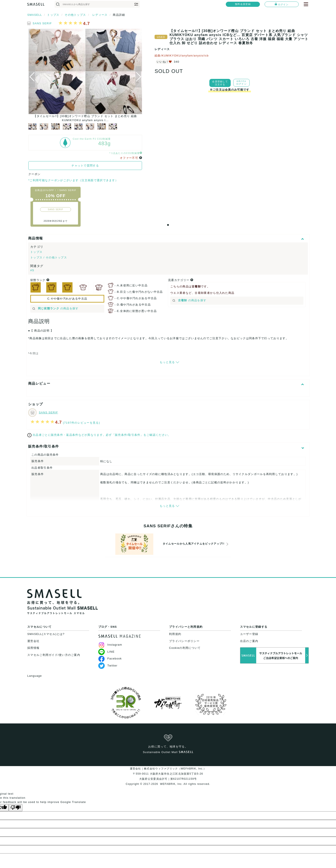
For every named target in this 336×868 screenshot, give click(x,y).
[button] (138, 77)
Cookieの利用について (185, 648)
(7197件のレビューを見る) (81, 423)
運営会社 (33, 641)
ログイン (282, 4)
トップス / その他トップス (49, 257)
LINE (106, 652)
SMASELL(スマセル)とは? (46, 634)
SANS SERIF (42, 23)
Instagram (110, 645)
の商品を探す (56, 308)
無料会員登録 (243, 4)
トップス (36, 252)
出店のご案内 (249, 641)
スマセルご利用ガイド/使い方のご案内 (54, 655)
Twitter (108, 666)
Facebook (110, 659)
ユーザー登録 (249, 634)
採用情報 (33, 648)
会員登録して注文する (220, 83)
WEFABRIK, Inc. (171, 784)
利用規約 (175, 634)
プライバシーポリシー (184, 641)
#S (32, 270)
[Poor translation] (16, 808)
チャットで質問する (85, 166)
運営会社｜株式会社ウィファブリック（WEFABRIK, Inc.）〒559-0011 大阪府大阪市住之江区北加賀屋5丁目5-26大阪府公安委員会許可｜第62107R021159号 (168, 774)
